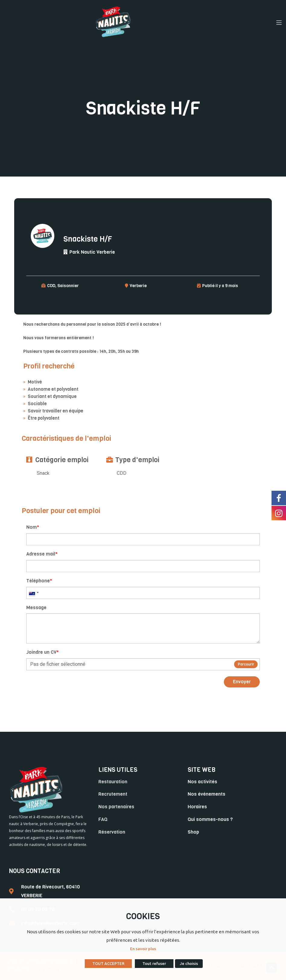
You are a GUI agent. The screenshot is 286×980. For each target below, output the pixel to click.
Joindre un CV (43, 652)
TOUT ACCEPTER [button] (108, 963)
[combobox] (33, 593)
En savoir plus (143, 949)
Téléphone (39, 581)
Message (36, 607)
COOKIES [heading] (143, 916)
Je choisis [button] (189, 963)
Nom (33, 527)
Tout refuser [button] (154, 963)
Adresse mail (42, 554)
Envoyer (242, 682)
